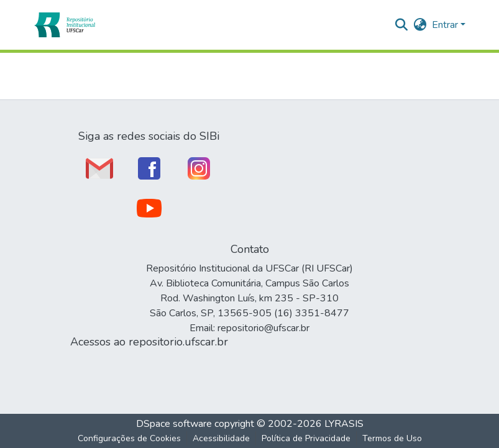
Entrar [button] (446, 25)
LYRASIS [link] (344, 424)
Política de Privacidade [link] (306, 438)
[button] (64, 25)
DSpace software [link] (174, 424)
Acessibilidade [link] (221, 438)
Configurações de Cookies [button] (129, 438)
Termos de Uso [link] (392, 438)
